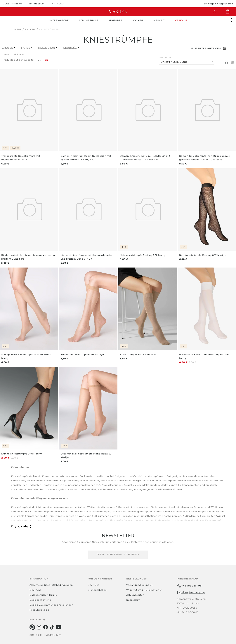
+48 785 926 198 (189, 586)
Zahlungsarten (135, 595)
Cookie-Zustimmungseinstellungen (51, 605)
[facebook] (46, 627)
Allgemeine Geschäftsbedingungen (51, 585)
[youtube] (59, 627)
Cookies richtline (40, 600)
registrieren (226, 4)
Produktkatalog (39, 610)
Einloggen (210, 4)
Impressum (133, 600)
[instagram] (39, 627)
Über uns (35, 590)
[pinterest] (32, 627)
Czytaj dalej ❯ (21, 526)
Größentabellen (97, 590)
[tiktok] (52, 627)
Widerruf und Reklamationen (144, 590)
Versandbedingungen (139, 585)
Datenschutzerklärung (43, 595)
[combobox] (187, 61)
